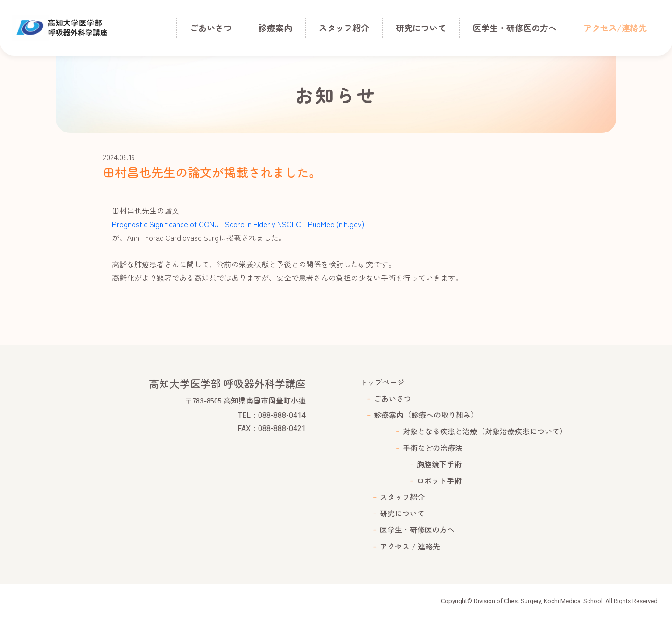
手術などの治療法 (433, 448)
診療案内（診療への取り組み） (426, 415)
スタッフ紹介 (344, 28)
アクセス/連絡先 (615, 28)
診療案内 (275, 28)
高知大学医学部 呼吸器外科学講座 (60, 28)
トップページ (382, 382)
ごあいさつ (211, 28)
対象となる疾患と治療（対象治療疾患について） (485, 431)
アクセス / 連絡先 (410, 546)
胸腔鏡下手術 (439, 464)
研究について (421, 28)
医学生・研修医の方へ (515, 28)
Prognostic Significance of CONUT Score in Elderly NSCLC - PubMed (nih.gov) (238, 224)
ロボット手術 (439, 480)
